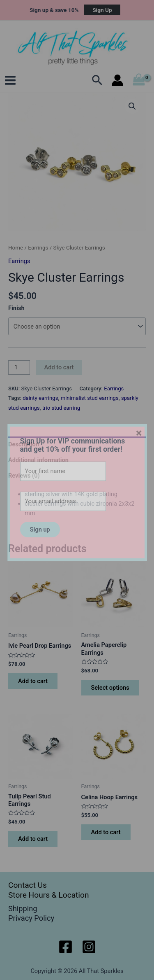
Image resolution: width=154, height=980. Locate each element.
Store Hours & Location (49, 895)
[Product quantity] (19, 367)
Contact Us (28, 885)
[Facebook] (66, 947)
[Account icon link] (117, 80)
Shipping (23, 909)
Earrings (38, 248)
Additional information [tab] (38, 460)
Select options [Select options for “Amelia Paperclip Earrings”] (110, 688)
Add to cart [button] (33, 681)
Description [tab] (24, 444)
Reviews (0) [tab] (24, 476)
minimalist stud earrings (90, 398)
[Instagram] (89, 947)
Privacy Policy (31, 918)
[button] (132, 106)
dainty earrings (40, 398)
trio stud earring (61, 408)
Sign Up (102, 10)
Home (16, 248)
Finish (16, 308)
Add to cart (59, 367)
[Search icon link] (98, 80)
